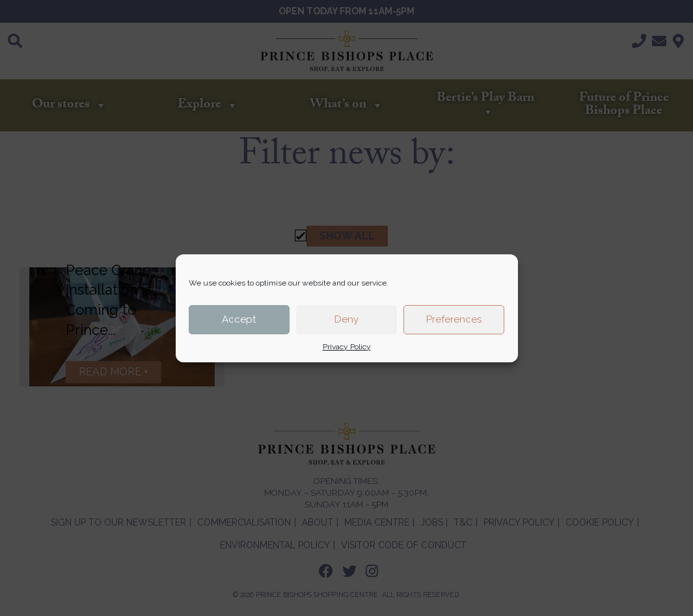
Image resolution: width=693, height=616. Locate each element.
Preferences (454, 319)
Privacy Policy (347, 347)
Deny (346, 319)
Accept (239, 319)
